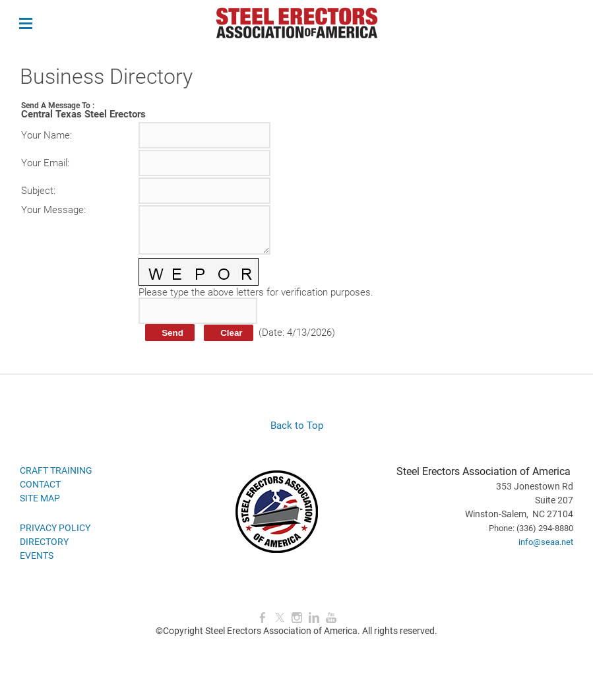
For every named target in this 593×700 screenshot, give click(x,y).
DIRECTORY (44, 542)
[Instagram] (297, 618)
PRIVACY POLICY (55, 528)
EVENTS (37, 556)
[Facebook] (263, 618)
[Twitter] (280, 618)
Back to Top (297, 426)
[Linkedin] (314, 618)
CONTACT (40, 484)
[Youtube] (331, 618)
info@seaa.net (546, 542)
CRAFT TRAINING (56, 470)
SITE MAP (40, 498)
